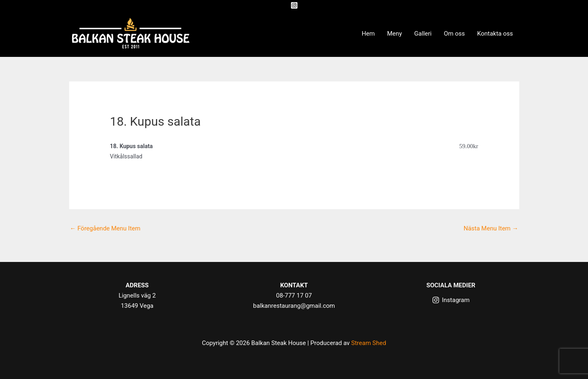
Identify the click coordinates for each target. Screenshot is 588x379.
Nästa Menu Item (491, 228)
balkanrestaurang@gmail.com (294, 306)
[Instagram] (294, 5)
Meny (394, 34)
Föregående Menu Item (105, 228)
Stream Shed (368, 343)
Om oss (454, 34)
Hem (368, 34)
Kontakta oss (495, 34)
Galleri (423, 34)
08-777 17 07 (294, 296)
